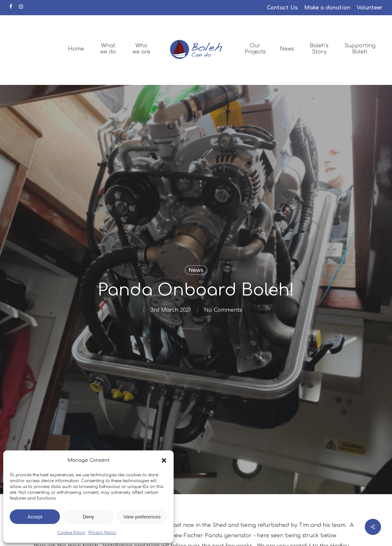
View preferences (142, 517)
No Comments (223, 310)
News (196, 270)
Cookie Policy (71, 533)
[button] (164, 460)
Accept (35, 517)
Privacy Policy (102, 533)
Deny (88, 517)
